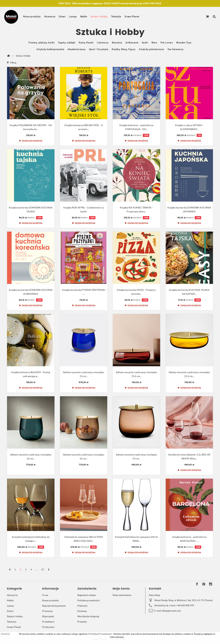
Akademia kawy (77, 49)
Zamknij (5, 634)
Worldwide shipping (88, 616)
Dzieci (62, 16)
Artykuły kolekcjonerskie (50, 49)
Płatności (82, 606)
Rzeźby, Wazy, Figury (124, 49)
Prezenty (82, 622)
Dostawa (82, 611)
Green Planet (132, 16)
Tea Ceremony (175, 49)
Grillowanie (132, 43)
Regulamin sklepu (87, 595)
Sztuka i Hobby (99, 16)
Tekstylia (116, 16)
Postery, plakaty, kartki (42, 43)
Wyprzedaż (48, 616)
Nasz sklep (154, 595)
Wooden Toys (184, 43)
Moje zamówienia (122, 595)
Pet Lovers (167, 43)
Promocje (47, 611)
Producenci (48, 627)
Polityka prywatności (89, 600)
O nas (45, 595)
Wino (154, 43)
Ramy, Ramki (86, 43)
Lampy (73, 16)
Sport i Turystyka (99, 49)
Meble (84, 16)
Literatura (103, 43)
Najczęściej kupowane (54, 606)
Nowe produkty (32, 16)
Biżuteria (117, 43)
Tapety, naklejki (67, 43)
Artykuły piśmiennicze (151, 49)
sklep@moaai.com (171, 611)
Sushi (145, 43)
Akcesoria (50, 16)
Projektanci (48, 622)
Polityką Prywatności (100, 634)
